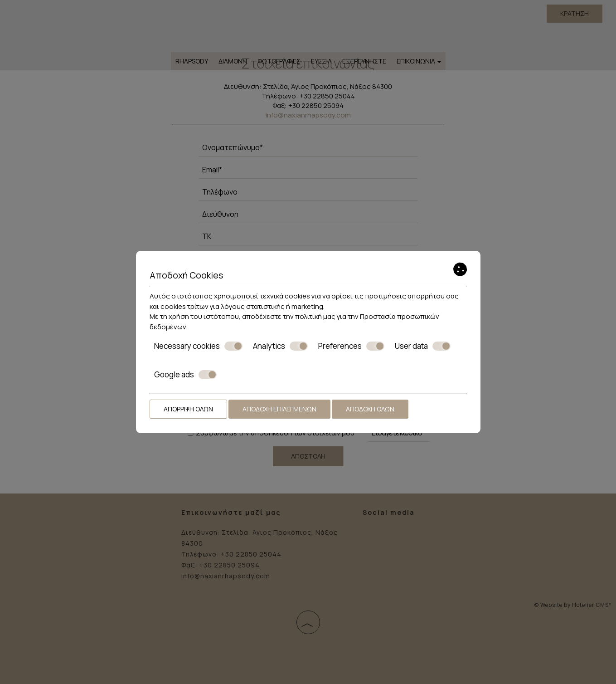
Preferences (351, 346)
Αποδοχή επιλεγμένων (279, 409)
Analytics (280, 346)
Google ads (185, 375)
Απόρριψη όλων (188, 409)
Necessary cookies (198, 346)
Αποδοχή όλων (370, 409)
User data (423, 346)
